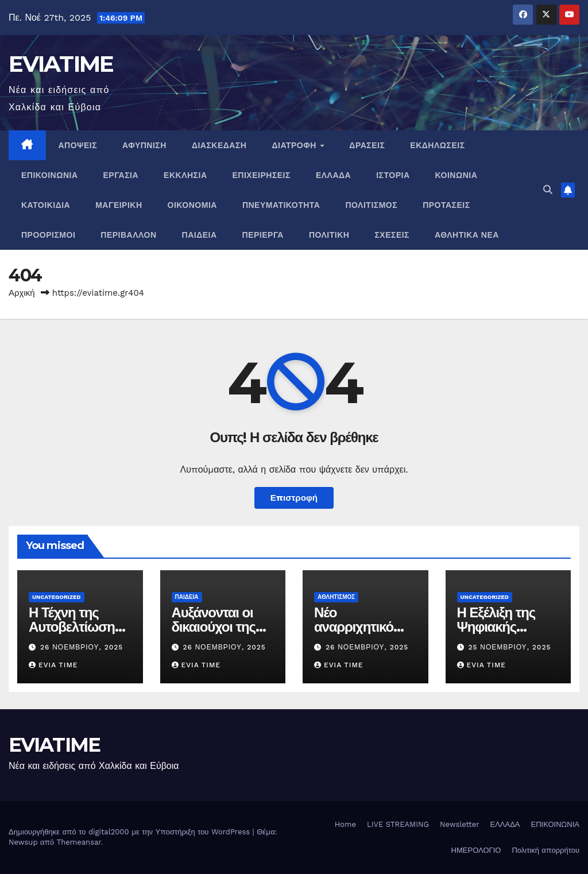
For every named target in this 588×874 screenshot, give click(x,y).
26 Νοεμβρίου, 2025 (82, 647)
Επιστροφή (294, 498)
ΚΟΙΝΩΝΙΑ (457, 175)
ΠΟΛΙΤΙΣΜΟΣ (371, 205)
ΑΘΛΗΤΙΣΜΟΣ (336, 597)
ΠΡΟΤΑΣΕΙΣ (446, 205)
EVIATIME (61, 64)
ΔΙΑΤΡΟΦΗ (295, 145)
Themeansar (79, 842)
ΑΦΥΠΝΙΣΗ (144, 145)
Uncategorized (57, 597)
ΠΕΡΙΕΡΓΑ (263, 235)
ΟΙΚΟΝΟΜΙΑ (192, 205)
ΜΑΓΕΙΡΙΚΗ (119, 205)
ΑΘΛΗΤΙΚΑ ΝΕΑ (467, 235)
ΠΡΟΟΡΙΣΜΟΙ (48, 235)
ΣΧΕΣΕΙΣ (392, 235)
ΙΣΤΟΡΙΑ (393, 175)
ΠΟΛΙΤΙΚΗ (329, 235)
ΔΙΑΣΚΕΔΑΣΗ (219, 145)
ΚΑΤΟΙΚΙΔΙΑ (46, 205)
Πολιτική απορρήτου (546, 850)
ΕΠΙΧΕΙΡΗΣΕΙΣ (262, 175)
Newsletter (460, 824)
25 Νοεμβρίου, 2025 (509, 647)
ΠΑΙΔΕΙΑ (200, 235)
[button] (548, 190)
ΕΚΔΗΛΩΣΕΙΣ (437, 145)
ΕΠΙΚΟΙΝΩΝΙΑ (50, 175)
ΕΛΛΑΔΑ (333, 175)
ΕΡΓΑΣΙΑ (121, 175)
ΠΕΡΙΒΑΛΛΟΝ (128, 235)
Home (345, 824)
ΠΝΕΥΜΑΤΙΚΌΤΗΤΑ (281, 205)
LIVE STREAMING (398, 824)
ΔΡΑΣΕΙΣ (367, 145)
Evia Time (53, 665)
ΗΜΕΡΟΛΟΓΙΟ (476, 850)
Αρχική (22, 293)
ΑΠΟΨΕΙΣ (78, 145)
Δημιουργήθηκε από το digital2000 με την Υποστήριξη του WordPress (131, 832)
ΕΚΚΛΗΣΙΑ (185, 175)
